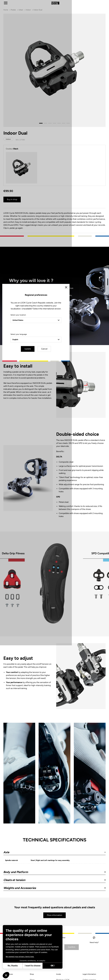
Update (47, 514)
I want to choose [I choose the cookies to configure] (33, 966)
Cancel (63, 514)
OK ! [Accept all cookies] (52, 966)
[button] (6, 975)
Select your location (29, 481)
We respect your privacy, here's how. (20, 957)
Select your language (30, 500)
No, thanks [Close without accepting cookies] (13, 966)
